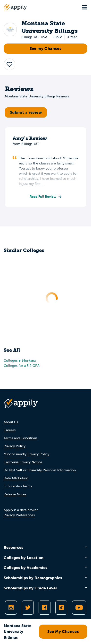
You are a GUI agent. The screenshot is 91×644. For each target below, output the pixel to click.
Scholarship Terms (18, 486)
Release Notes (15, 494)
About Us (11, 422)
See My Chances (63, 631)
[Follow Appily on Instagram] (11, 608)
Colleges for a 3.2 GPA (22, 366)
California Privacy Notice (23, 462)
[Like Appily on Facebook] (45, 608)
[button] (9, 64)
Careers (10, 430)
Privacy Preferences (19, 515)
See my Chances (46, 48)
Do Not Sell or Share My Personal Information (40, 470)
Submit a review (26, 112)
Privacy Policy (15, 446)
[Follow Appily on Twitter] (28, 608)
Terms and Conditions (21, 438)
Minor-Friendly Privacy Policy (26, 454)
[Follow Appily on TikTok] (61, 608)
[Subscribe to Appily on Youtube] (79, 608)
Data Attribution (16, 478)
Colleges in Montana (20, 361)
